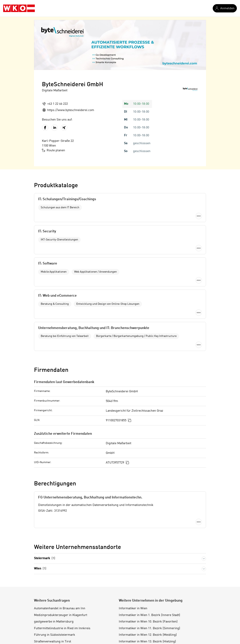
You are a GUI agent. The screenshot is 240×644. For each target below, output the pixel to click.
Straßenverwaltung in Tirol (53, 590)
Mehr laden (120, 298)
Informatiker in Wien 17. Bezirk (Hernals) (147, 617)
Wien (40, 517)
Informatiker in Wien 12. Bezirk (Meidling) (148, 584)
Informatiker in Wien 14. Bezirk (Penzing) (147, 597)
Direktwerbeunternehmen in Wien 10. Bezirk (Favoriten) (73, 617)
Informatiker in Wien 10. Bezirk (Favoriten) (148, 570)
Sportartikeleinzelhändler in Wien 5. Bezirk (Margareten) (73, 610)
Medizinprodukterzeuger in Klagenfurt (61, 564)
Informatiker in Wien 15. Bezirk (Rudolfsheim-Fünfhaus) (158, 604)
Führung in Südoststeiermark (55, 584)
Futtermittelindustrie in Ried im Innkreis (62, 577)
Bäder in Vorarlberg (48, 604)
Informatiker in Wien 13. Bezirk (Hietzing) (147, 590)
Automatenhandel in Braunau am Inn (60, 557)
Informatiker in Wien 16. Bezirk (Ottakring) (148, 610)
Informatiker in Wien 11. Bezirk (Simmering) (149, 577)
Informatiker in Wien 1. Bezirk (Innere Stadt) (149, 564)
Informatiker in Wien (133, 557)
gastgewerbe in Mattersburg (54, 570)
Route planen (53, 150)
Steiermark (45, 507)
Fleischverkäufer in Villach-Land (57, 597)
